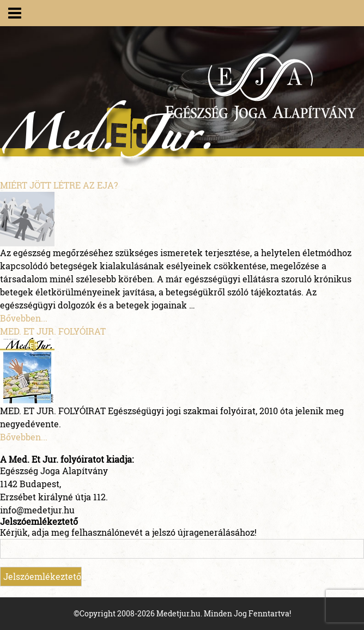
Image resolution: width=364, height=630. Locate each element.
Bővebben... (24, 318)
